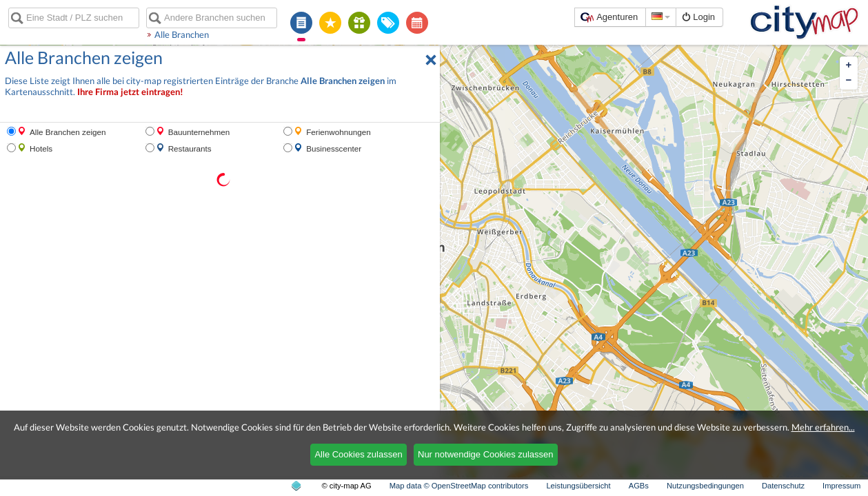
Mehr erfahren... (823, 427)
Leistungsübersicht (578, 486)
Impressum (841, 486)
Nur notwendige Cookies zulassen (486, 454)
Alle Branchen (182, 34)
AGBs (639, 486)
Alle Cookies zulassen (358, 454)
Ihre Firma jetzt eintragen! (130, 92)
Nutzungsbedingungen (705, 486)
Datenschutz (783, 486)
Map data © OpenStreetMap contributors (459, 486)
